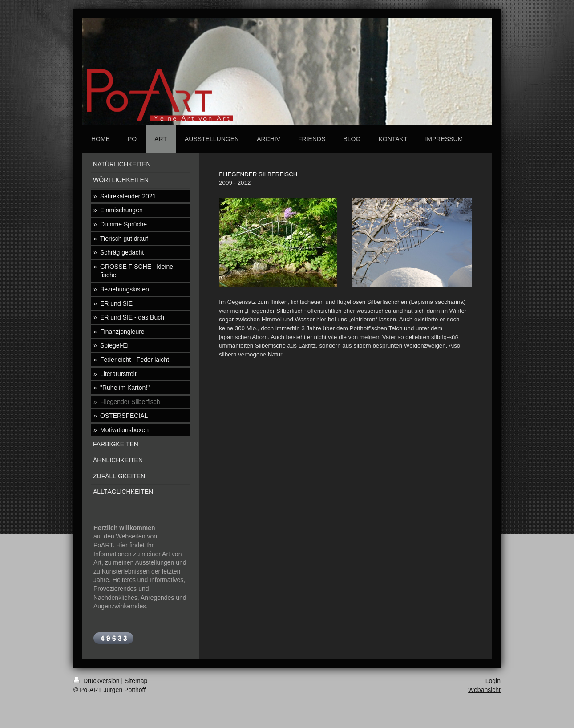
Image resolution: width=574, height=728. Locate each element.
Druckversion (97, 681)
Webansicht (484, 690)
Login (493, 681)
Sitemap (136, 681)
